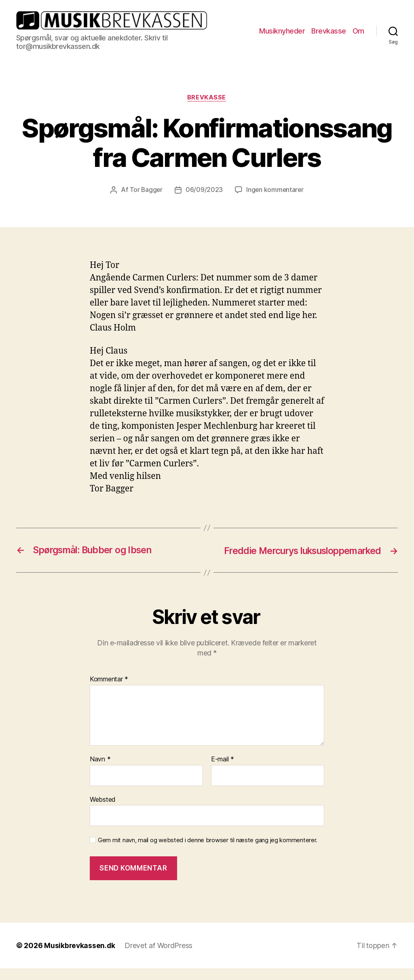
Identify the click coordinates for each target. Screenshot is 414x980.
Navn (100, 771)
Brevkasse (329, 31)
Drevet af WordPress (160, 957)
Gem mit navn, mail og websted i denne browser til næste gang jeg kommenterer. (208, 852)
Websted (103, 811)
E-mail (223, 771)
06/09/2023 (204, 190)
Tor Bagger (145, 190)
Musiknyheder (282, 31)
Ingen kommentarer (275, 190)
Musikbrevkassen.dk (80, 957)
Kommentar (109, 691)
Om (358, 31)
